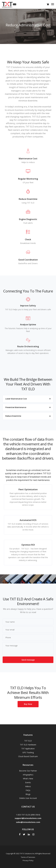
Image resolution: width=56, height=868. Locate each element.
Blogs (28, 794)
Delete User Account (28, 798)
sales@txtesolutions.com (28, 822)
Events (28, 782)
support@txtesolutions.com (28, 818)
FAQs (28, 790)
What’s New (28, 779)
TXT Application (28, 749)
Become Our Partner (28, 771)
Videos (28, 786)
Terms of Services (28, 857)
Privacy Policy (28, 860)
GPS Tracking (28, 752)
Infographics (28, 775)
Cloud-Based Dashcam (28, 756)
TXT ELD (28, 741)
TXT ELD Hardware (28, 745)
